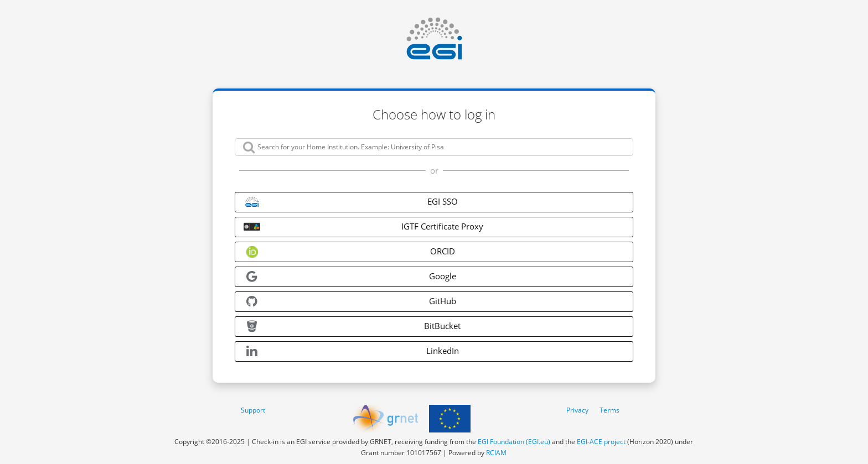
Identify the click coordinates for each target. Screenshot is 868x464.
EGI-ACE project (601, 442)
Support (253, 410)
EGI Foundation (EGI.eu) (514, 442)
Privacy (577, 410)
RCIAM (496, 453)
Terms (609, 410)
